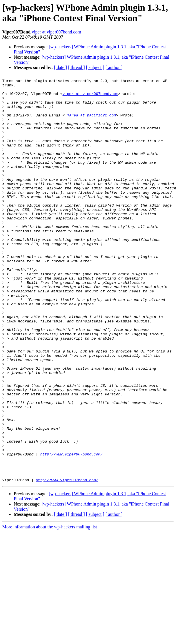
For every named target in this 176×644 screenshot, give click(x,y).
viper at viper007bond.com (56, 32)
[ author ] (114, 67)
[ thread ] (76, 67)
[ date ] (60, 67)
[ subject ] (95, 67)
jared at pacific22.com (91, 123)
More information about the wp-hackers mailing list (50, 608)
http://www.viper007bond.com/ (71, 530)
